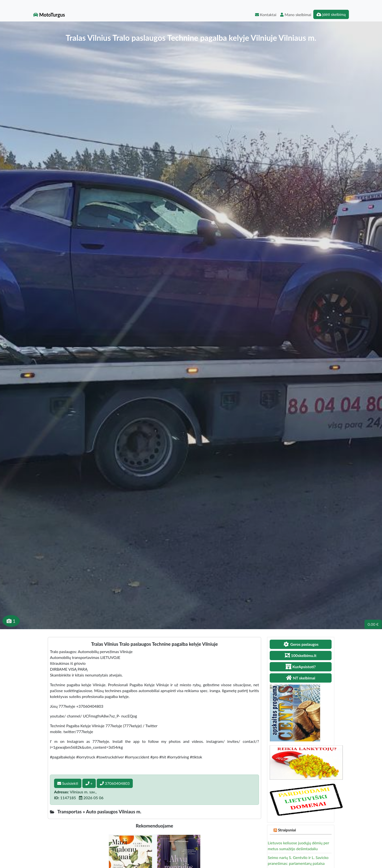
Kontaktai (266, 15)
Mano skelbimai (296, 15)
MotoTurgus (49, 15)
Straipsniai (287, 830)
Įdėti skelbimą (331, 14)
